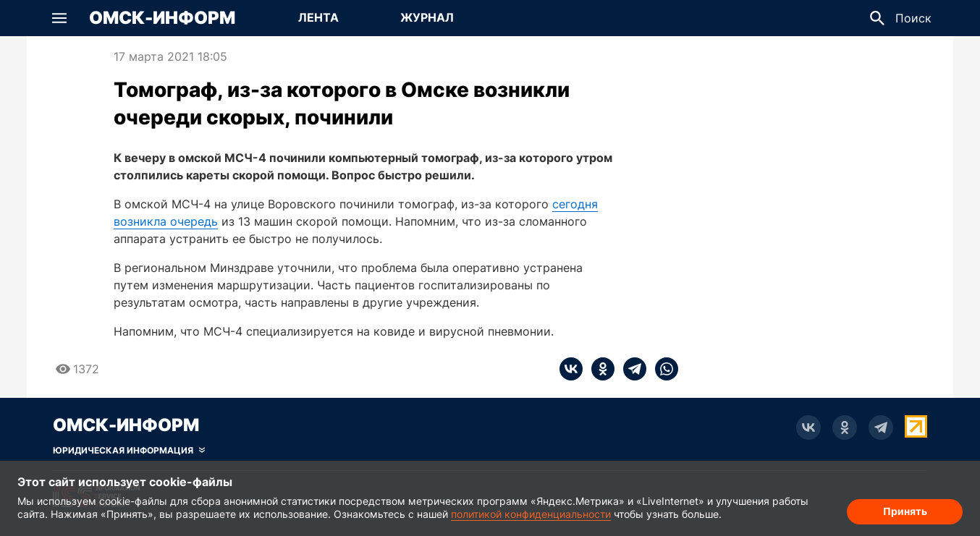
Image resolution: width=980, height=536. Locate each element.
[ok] (599, 369)
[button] (59, 18)
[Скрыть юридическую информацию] (129, 451)
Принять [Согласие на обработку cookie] (905, 511)
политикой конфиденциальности (531, 514)
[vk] (571, 369)
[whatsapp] (662, 369)
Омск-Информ (162, 18)
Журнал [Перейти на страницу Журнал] (427, 17)
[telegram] (630, 369)
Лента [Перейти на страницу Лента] (318, 17)
